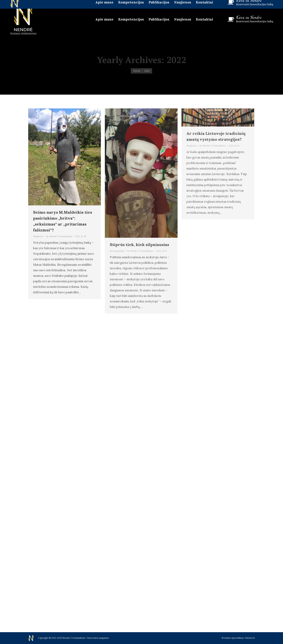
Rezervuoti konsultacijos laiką (255, 21)
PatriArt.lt (250, 638)
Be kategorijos (117, 251)
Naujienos (38, 236)
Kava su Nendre (249, 18)
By (59, 236)
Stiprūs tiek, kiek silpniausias (139, 245)
